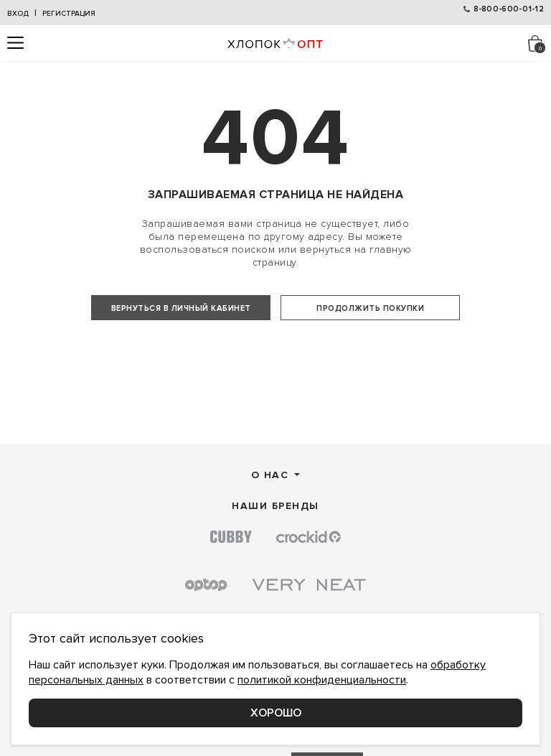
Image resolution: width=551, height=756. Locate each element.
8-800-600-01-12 (509, 9)
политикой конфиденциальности (322, 680)
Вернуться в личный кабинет (181, 308)
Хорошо (276, 713)
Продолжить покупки (370, 308)
